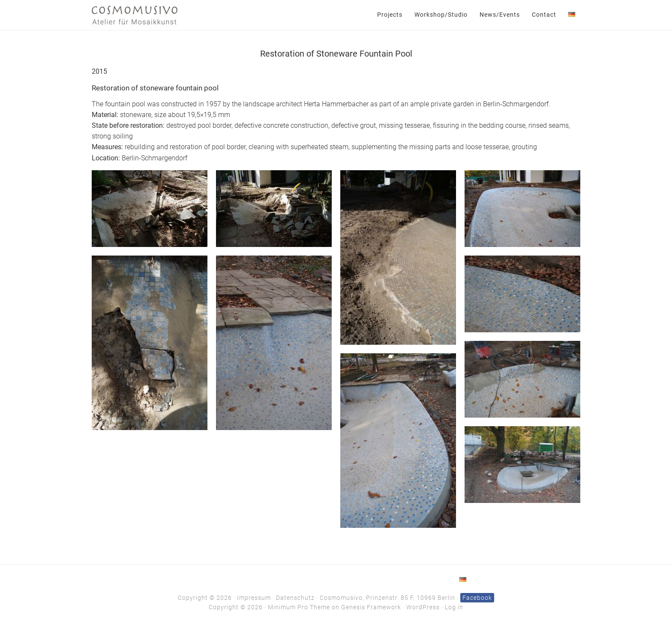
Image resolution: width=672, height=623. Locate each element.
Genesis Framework (371, 607)
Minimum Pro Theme (299, 607)
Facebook (477, 598)
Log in (454, 607)
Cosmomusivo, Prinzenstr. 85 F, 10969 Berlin (387, 598)
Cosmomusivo (135, 15)
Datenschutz (295, 598)
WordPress (423, 607)
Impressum (254, 598)
